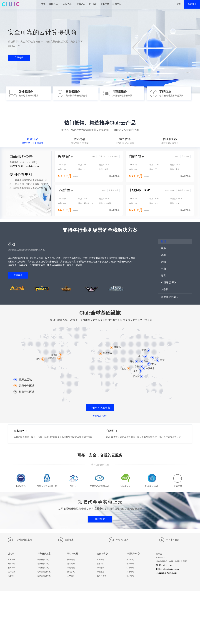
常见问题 (71, 568)
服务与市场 (102, 576)
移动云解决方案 (44, 572)
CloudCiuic (172, 573)
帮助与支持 (73, 554)
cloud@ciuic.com (171, 569)
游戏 (163, 241)
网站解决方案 (43, 568)
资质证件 (12, 564)
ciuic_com (168, 565)
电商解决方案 (43, 564)
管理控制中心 (133, 554)
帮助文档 (105, 4)
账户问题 (71, 560)
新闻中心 (117, 4)
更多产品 (81, 4)
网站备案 (71, 572)
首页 (44, 4)
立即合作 (101, 560)
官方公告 (12, 560)
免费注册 (192, 4)
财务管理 (130, 572)
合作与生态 (102, 554)
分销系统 (101, 568)
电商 (163, 269)
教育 (163, 276)
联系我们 (101, 564)
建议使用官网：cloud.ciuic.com (24, 166)
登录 (179, 4)
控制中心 (130, 560)
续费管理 (130, 564)
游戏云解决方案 (44, 576)
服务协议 (12, 568)
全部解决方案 (168, 297)
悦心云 (11, 554)
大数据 (165, 289)
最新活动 (53, 4)
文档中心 (99, 509)
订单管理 (130, 568)
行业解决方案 (44, 554)
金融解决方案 (43, 560)
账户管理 (130, 576)
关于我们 (93, 4)
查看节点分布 (99, 416)
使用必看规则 (21, 174)
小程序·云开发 (169, 283)
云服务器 (67, 4)
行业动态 (101, 572)
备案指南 (71, 564)
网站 (163, 262)
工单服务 (71, 576)
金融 (163, 255)
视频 (163, 248)
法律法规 (12, 572)
